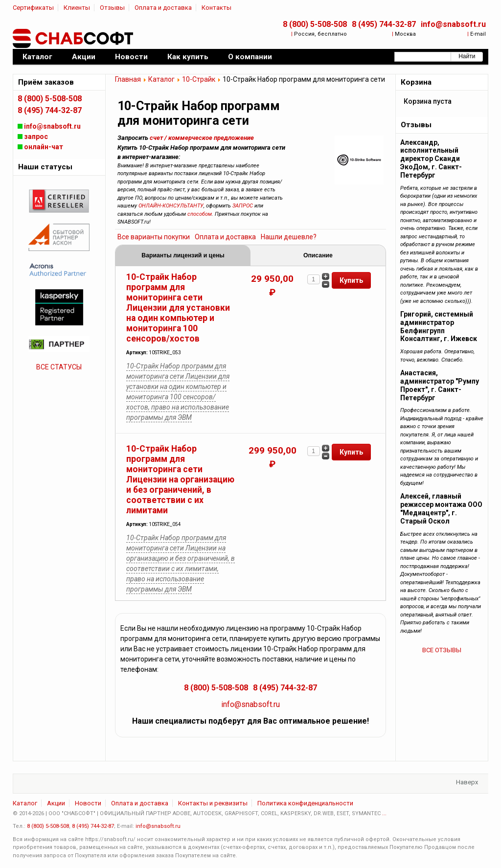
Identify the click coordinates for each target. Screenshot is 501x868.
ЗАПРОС (243, 206)
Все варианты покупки (154, 237)
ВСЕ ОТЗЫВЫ (442, 650)
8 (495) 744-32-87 (384, 24)
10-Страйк (199, 79)
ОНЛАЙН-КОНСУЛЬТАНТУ (171, 206)
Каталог (161, 79)
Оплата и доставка (163, 8)
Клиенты (77, 8)
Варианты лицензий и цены (183, 255)
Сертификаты (33, 8)
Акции (56, 803)
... (384, 813)
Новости (88, 803)
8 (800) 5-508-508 (315, 24)
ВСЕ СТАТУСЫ (59, 367)
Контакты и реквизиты (213, 803)
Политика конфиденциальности (305, 803)
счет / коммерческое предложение (202, 138)
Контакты (216, 8)
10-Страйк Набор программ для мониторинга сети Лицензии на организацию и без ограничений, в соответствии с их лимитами (180, 480)
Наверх (467, 782)
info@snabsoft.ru (453, 24)
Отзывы (112, 8)
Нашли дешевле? (289, 237)
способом (200, 214)
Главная (128, 79)
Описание (318, 255)
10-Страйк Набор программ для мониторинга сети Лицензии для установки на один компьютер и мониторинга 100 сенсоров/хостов (178, 308)
